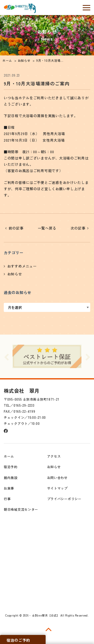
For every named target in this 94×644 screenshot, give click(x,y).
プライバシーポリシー (64, 499)
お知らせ (15, 274)
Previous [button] (6, 357)
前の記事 (16, 228)
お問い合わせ (57, 478)
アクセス (54, 456)
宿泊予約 (11, 467)
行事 (7, 499)
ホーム (9, 456)
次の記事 (78, 228)
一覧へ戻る (47, 228)
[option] (47, 356)
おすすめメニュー (22, 266)
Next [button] (88, 357)
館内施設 (11, 478)
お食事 (9, 488)
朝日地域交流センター (21, 509)
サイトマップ (57, 488)
